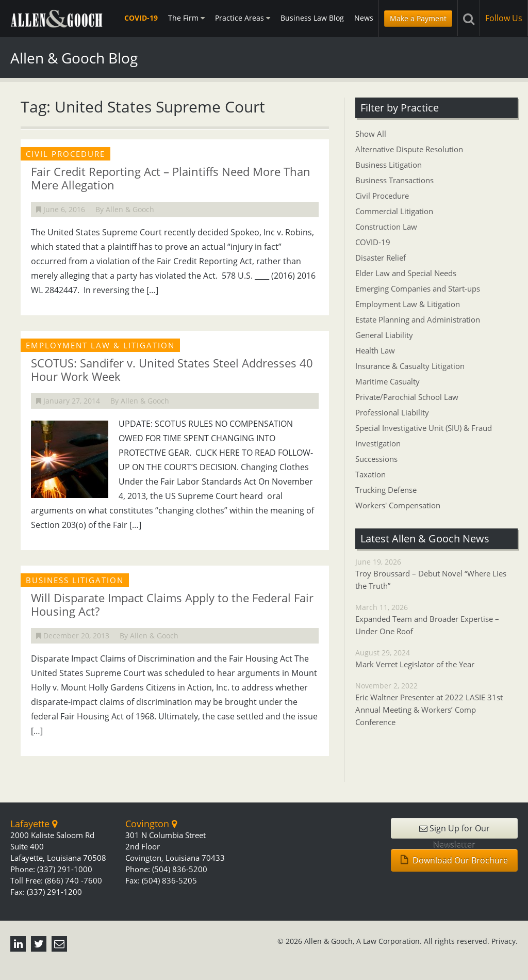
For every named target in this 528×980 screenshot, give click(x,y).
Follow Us (504, 18)
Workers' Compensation (398, 505)
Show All (371, 134)
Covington (151, 824)
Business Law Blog (312, 18)
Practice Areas (243, 18)
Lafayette (34, 824)
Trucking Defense (386, 490)
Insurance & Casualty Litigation (410, 366)
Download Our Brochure (454, 860)
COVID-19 (141, 18)
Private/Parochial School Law (407, 397)
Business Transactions (394, 180)
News (364, 18)
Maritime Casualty (387, 381)
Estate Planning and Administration (418, 319)
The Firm (186, 18)
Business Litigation (389, 165)
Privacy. (505, 941)
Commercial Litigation (394, 211)
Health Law (375, 350)
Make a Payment (418, 18)
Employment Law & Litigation (408, 304)
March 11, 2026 (436, 620)
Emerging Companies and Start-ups (418, 288)
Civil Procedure (382, 196)
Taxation (370, 474)
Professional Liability (392, 412)
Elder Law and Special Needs (406, 273)
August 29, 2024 (436, 659)
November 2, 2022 (436, 704)
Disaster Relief (381, 258)
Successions (376, 459)
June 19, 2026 (436, 574)
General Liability (384, 335)
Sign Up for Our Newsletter (455, 831)
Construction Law (386, 227)
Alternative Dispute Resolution (409, 149)
